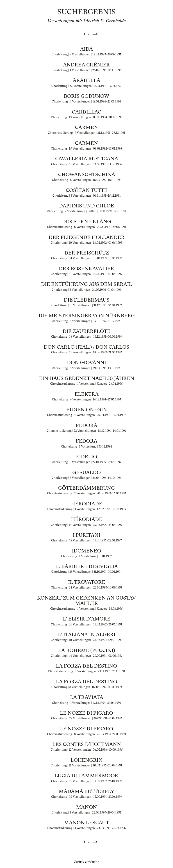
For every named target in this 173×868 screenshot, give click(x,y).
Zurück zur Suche (86, 862)
